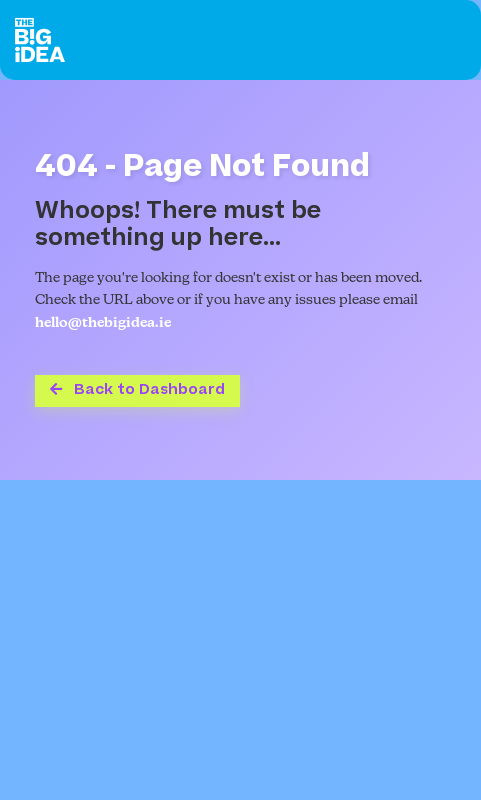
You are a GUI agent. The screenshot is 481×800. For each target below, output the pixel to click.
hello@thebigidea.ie (103, 323)
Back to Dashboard (137, 389)
